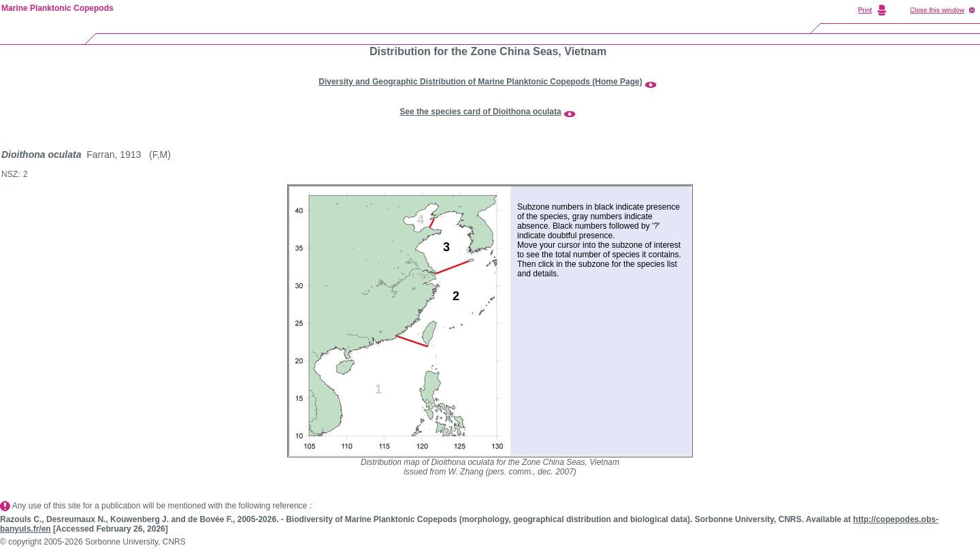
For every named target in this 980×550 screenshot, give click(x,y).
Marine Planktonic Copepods (58, 8)
